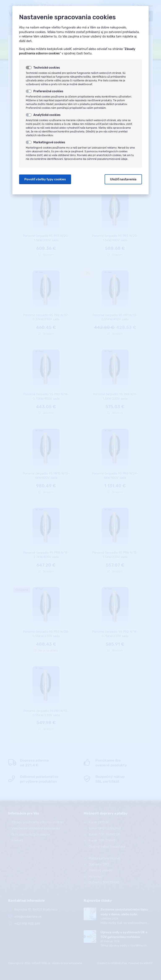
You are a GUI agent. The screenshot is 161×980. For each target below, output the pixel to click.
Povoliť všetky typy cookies (45, 179)
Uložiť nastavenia (123, 179)
